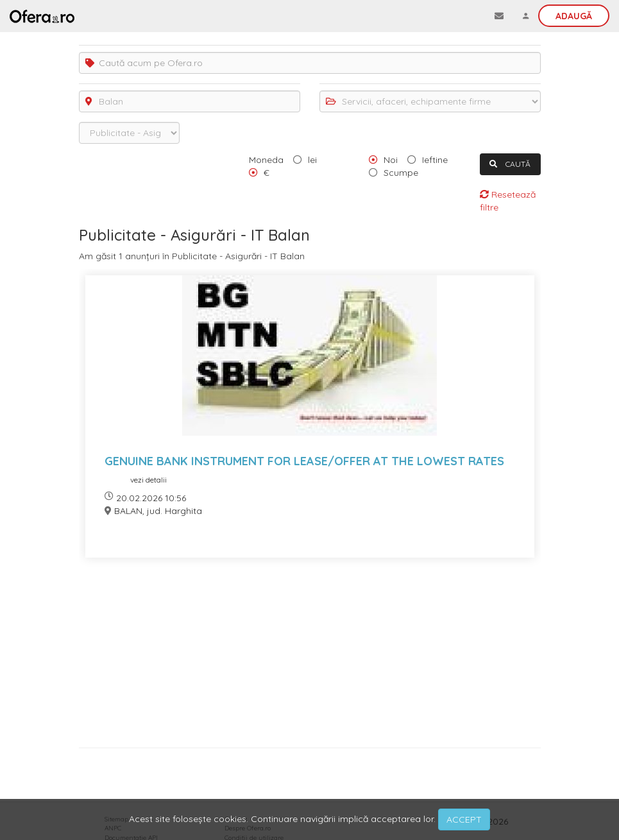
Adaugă (574, 16)
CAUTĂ (510, 164)
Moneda (266, 160)
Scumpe (401, 173)
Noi (391, 160)
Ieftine (435, 160)
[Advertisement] (310, 657)
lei (312, 160)
